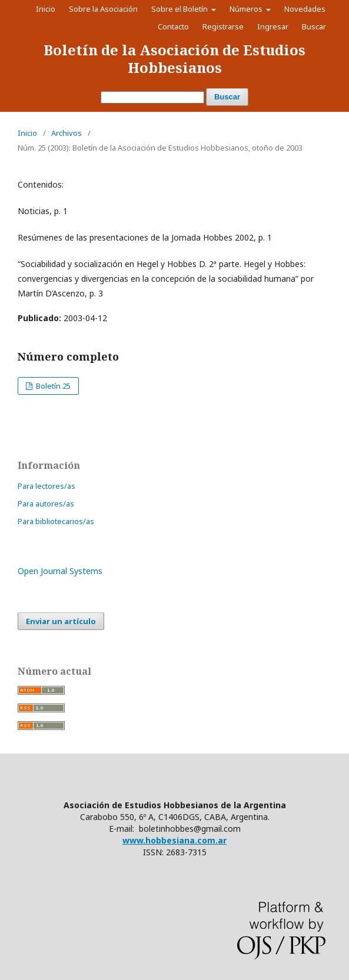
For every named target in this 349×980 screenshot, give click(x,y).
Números (247, 9)
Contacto (173, 26)
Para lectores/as (46, 486)
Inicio (46, 9)
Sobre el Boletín (180, 9)
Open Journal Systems (60, 571)
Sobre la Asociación (103, 9)
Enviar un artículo (61, 621)
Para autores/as (46, 504)
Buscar (227, 97)
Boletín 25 (52, 386)
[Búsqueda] (152, 97)
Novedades (305, 9)
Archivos (67, 133)
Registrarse (223, 26)
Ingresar (273, 26)
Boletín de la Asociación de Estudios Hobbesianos (174, 59)
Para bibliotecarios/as (56, 521)
